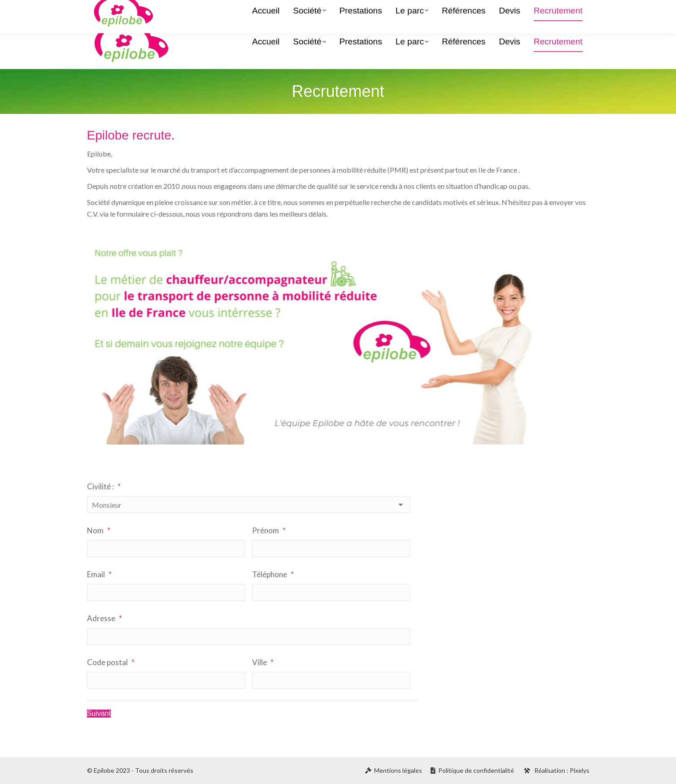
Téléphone (273, 574)
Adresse (105, 618)
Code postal (111, 662)
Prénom (269, 530)
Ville (263, 662)
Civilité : (104, 486)
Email (99, 574)
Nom (99, 530)
